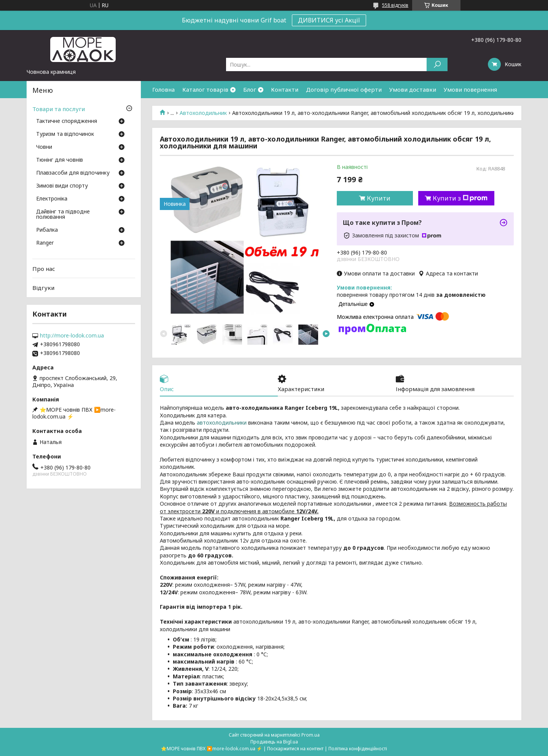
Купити (379, 198)
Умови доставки (413, 89)
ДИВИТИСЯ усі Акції (329, 20)
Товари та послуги (59, 109)
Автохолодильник (203, 113)
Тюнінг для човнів (60, 160)
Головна (163, 89)
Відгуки (43, 288)
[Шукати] (437, 64)
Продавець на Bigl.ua (274, 742)
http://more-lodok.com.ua (72, 336)
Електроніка (52, 199)
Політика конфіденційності (358, 749)
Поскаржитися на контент (295, 749)
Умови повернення (470, 89)
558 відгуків (395, 5)
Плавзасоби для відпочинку (73, 173)
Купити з (460, 198)
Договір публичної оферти (344, 89)
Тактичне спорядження (67, 121)
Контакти (285, 89)
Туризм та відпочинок (65, 134)
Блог (250, 89)
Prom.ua (311, 735)
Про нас (44, 269)
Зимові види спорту (62, 186)
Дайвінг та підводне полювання (63, 215)
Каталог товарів (205, 89)
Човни (44, 147)
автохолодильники (222, 423)
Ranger (45, 243)
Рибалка (47, 230)
